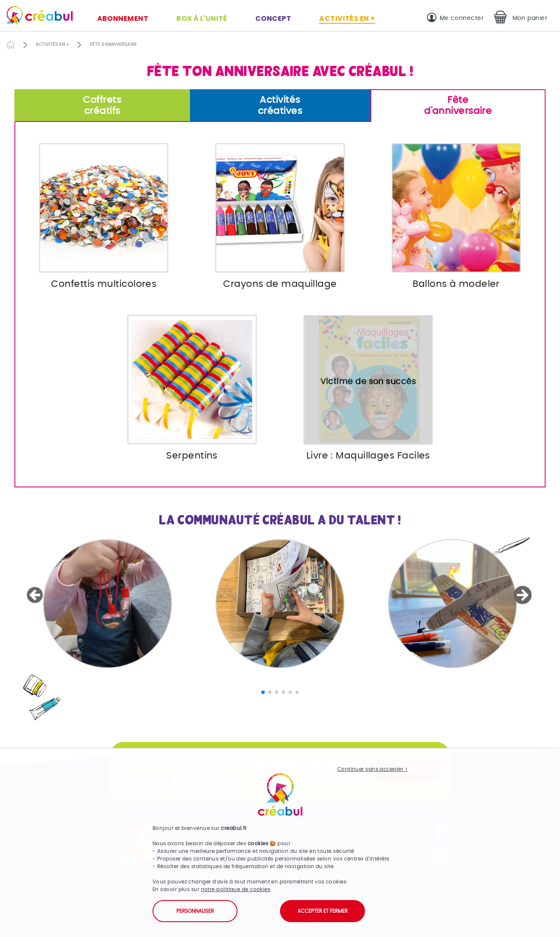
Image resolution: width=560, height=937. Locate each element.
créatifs (102, 105)
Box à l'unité (202, 18)
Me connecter (462, 18)
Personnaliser (195, 911)
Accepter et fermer (322, 911)
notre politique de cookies (236, 889)
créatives (280, 105)
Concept (273, 18)
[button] (36, 595)
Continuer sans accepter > (372, 769)
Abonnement (123, 18)
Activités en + (347, 18)
